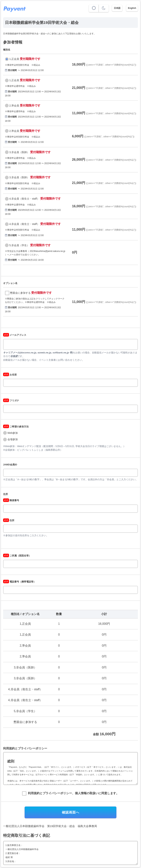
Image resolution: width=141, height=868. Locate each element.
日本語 (117, 8)
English (132, 8)
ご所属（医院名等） (17, 556)
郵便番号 (11, 500)
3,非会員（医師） (19, 152)
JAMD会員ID (10, 465)
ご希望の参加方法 (16, 427)
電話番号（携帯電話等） (20, 582)
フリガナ (11, 400)
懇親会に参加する (20, 293)
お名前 (10, 375)
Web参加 (13, 433)
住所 (6, 494)
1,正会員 (14, 59)
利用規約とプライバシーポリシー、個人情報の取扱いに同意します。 (73, 793)
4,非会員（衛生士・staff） (24, 199)
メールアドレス (15, 335)
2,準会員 (14, 106)
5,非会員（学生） (19, 245)
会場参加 (13, 439)
